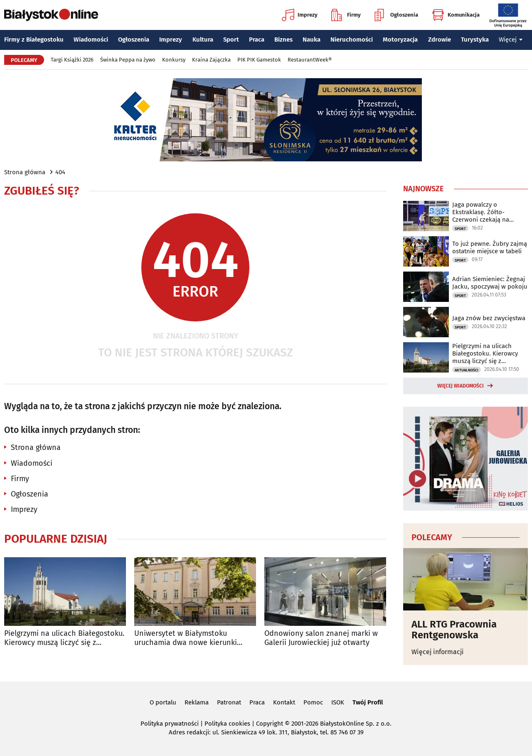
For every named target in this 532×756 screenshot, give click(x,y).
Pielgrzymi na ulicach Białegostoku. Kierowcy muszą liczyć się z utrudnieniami (64, 638)
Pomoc (313, 702)
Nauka (312, 40)
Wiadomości (91, 40)
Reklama (197, 702)
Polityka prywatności (170, 724)
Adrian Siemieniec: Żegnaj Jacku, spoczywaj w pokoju (490, 283)
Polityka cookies (227, 724)
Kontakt (284, 702)
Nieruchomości (352, 40)
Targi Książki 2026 (72, 60)
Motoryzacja (400, 40)
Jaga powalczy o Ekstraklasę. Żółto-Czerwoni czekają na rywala (481, 212)
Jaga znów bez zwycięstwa (489, 318)
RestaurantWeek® (310, 60)
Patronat (229, 702)
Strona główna (25, 172)
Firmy (346, 15)
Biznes (283, 40)
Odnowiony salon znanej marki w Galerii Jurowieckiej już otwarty (321, 638)
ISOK (338, 702)
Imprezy (300, 15)
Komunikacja (456, 15)
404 (60, 172)
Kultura (203, 40)
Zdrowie (440, 40)
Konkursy (174, 60)
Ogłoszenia (396, 15)
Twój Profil (368, 702)
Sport (231, 40)
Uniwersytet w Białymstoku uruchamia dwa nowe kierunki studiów (186, 638)
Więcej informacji (438, 652)
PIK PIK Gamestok (259, 60)
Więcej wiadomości (461, 386)
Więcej (511, 40)
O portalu (163, 702)
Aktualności (467, 370)
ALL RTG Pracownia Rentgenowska (454, 630)
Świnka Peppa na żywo (128, 60)
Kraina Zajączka (211, 60)
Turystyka (475, 40)
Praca (257, 40)
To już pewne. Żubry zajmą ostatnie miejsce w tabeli (490, 247)
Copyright (270, 724)
